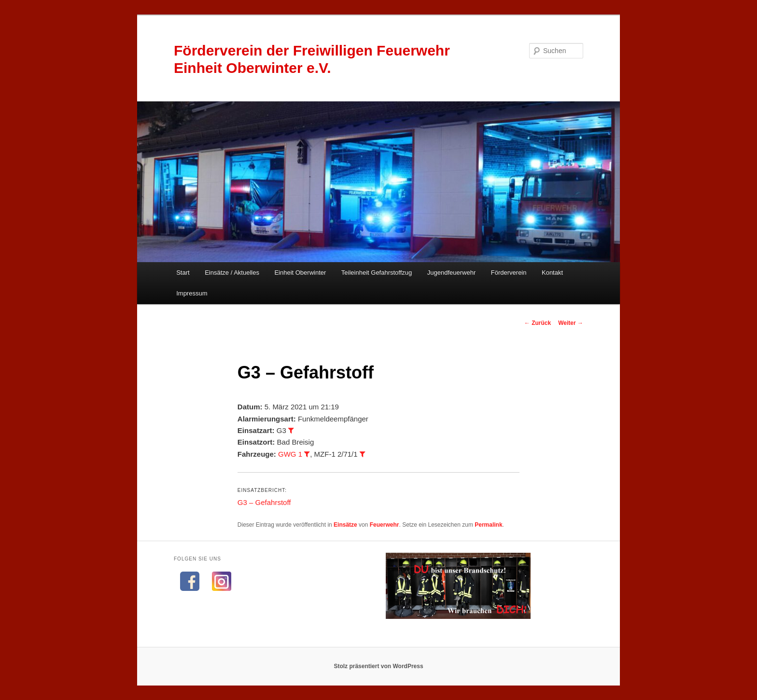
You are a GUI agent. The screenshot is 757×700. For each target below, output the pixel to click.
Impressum (192, 293)
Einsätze (345, 525)
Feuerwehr (385, 525)
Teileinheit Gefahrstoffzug (377, 273)
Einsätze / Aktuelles (232, 273)
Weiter (571, 323)
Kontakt (552, 273)
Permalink (488, 525)
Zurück (538, 323)
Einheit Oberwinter (300, 273)
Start (183, 273)
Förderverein (509, 273)
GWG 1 (290, 454)
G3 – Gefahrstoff (264, 502)
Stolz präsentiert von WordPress (378, 666)
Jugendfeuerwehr (451, 273)
